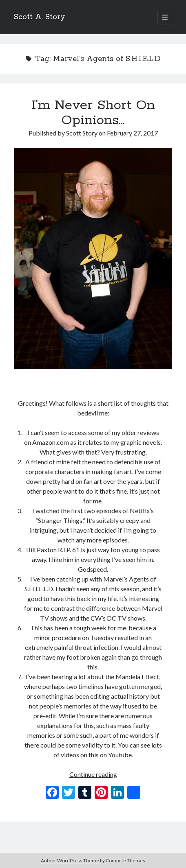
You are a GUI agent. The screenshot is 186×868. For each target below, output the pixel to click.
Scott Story (82, 133)
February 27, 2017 (132, 133)
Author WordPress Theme (70, 860)
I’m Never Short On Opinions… (93, 113)
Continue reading (93, 774)
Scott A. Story (40, 17)
